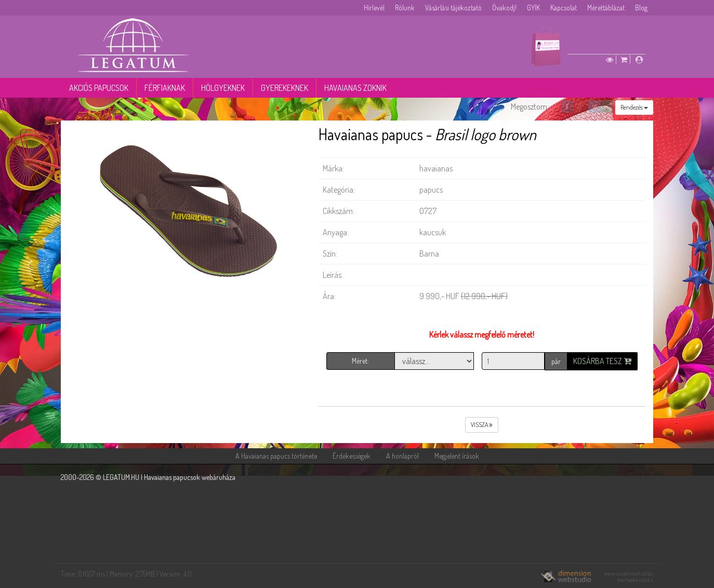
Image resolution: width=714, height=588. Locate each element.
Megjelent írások (457, 456)
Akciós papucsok (99, 88)
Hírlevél (374, 8)
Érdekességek (352, 456)
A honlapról (402, 456)
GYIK (533, 8)
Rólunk (405, 8)
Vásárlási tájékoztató (453, 8)
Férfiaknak (165, 88)
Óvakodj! (504, 8)
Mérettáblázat (606, 8)
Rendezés (634, 107)
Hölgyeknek (223, 88)
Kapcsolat (564, 8)
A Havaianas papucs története (276, 456)
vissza (482, 425)
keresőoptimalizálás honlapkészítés (629, 577)
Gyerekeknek (285, 88)
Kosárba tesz (602, 361)
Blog (641, 8)
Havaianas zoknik (355, 88)
